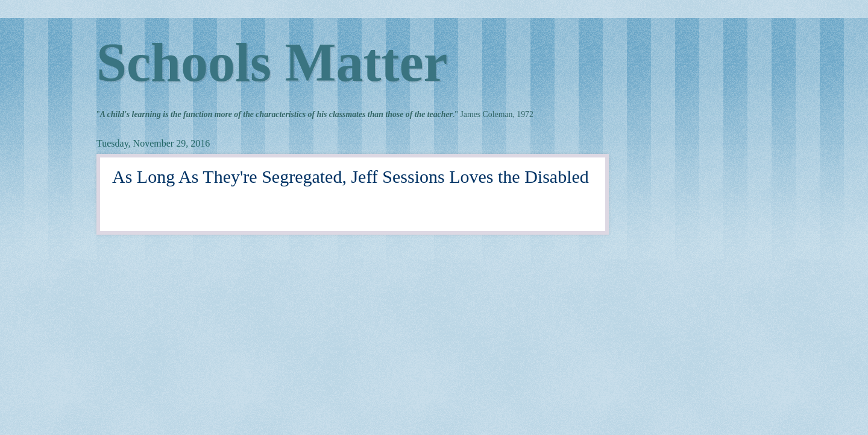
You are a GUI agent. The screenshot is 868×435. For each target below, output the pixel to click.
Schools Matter (272, 62)
